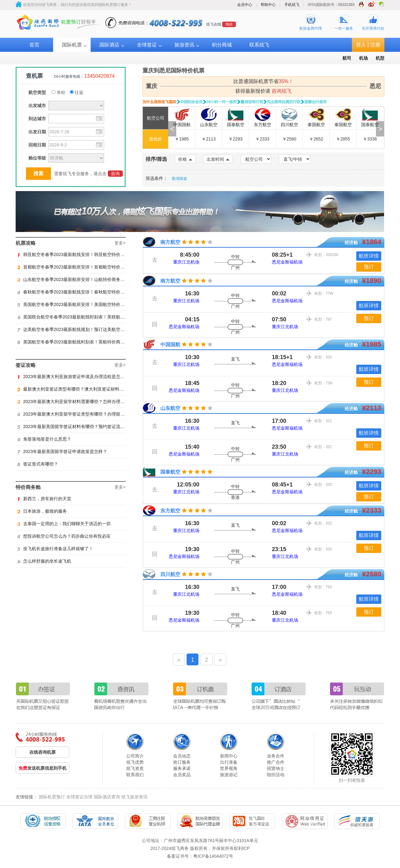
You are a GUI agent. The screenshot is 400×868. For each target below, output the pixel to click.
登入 (361, 45)
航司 (347, 58)
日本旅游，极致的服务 (42, 511)
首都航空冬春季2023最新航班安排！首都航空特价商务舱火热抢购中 (86, 267)
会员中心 (245, 5)
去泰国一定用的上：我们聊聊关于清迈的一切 (64, 524)
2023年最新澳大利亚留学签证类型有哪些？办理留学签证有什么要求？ (88, 414)
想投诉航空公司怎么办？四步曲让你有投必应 (64, 536)
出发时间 (218, 159)
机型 (380, 58)
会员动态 (182, 756)
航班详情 (369, 256)
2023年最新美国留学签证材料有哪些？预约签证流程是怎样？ (80, 427)
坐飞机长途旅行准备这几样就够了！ (55, 549)
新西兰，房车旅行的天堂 (44, 499)
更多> (120, 243)
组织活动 (276, 775)
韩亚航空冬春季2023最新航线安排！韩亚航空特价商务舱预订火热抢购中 (91, 254)
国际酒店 (109, 45)
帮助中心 (268, 5)
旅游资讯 (184, 45)
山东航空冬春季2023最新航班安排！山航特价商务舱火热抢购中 (82, 279)
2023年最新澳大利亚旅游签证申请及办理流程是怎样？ (73, 377)
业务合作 (276, 756)
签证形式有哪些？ (38, 464)
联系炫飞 (259, 45)
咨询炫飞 (282, 91)
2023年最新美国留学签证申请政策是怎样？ (62, 451)
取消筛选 (179, 179)
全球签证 (147, 45)
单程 (58, 92)
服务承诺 (182, 768)
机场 (363, 58)
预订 (369, 267)
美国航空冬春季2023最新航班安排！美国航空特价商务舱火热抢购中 (86, 304)
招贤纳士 (276, 768)
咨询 (115, 174)
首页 (34, 45)
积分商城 (222, 45)
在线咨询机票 (42, 752)
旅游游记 (229, 775)
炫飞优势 (135, 762)
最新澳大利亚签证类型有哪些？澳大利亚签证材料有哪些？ (77, 389)
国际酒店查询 (107, 797)
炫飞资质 (135, 768)
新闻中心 (229, 756)
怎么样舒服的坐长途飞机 (44, 561)
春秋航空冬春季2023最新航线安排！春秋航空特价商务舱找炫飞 (82, 292)
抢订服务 (182, 762)
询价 (229, 24)
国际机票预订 (52, 797)
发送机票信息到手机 (42, 768)
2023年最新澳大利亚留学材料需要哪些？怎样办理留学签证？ (80, 402)
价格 (185, 159)
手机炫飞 (292, 5)
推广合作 (276, 762)
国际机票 (72, 45)
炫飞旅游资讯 (134, 797)
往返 (77, 92)
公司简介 (135, 756)
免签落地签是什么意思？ (44, 439)
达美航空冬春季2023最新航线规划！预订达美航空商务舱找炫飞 (82, 329)
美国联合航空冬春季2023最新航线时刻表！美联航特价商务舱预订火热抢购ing (96, 317)
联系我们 (135, 775)
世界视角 (229, 768)
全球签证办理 (79, 797)
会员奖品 (182, 775)
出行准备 (229, 762)
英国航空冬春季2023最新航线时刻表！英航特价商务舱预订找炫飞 (84, 342)
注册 (375, 45)
